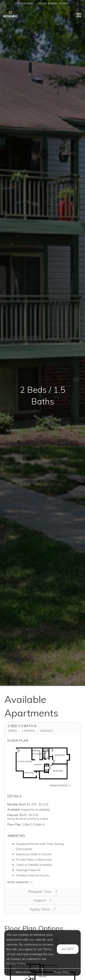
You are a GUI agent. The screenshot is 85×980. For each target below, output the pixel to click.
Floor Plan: (14, 824)
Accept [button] (68, 949)
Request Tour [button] (43, 891)
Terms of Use (23, 972)
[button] (43, 767)
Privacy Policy (62, 972)
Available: (14, 809)
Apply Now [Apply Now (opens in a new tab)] (42, 909)
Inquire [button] (43, 900)
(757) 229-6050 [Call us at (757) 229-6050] (24, 3)
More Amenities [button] (20, 882)
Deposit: (13, 815)
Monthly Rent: (17, 804)
